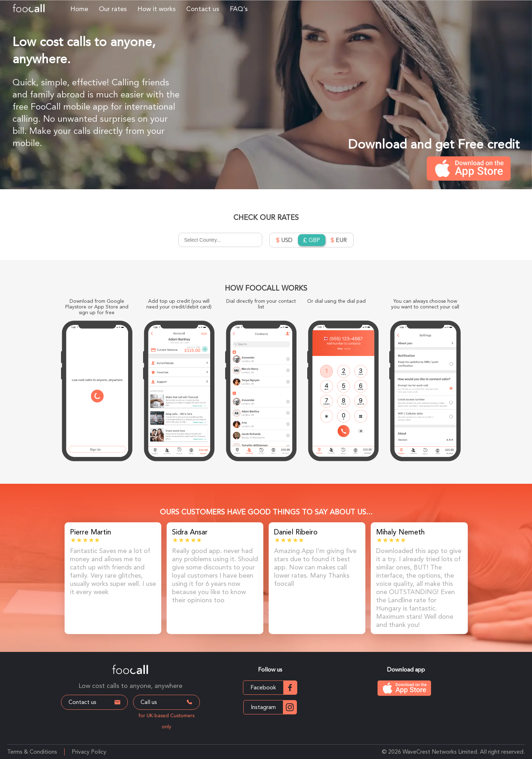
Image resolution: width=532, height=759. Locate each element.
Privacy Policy (89, 752)
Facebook (274, 688)
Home (79, 9)
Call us (167, 702)
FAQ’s (239, 9)
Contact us (203, 9)
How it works (156, 9)
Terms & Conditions (32, 752)
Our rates (113, 9)
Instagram (274, 707)
